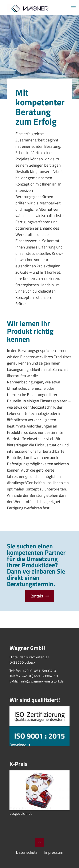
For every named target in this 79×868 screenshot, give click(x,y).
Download (20, 745)
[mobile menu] (73, 6)
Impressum (54, 852)
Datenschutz (27, 852)
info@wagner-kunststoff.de (42, 681)
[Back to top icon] (40, 843)
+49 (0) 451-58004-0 (39, 671)
